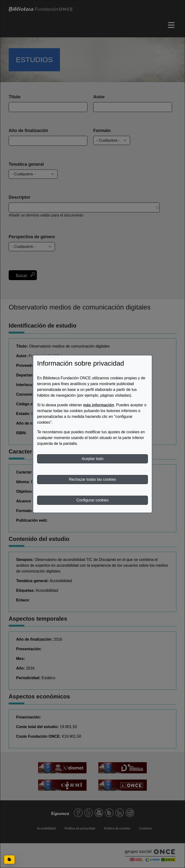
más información (99, 405)
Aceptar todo (93, 459)
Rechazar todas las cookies (92, 479)
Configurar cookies (92, 500)
